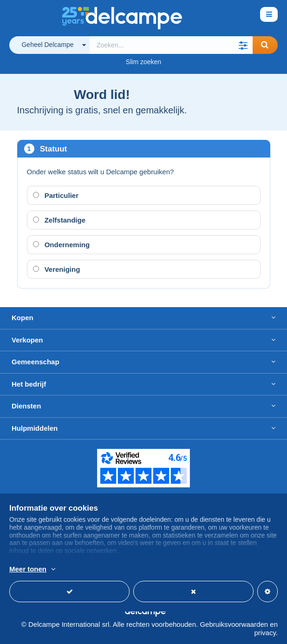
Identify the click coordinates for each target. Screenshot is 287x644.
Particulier (56, 195)
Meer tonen (28, 569)
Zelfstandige (59, 220)
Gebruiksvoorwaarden (234, 624)
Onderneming (62, 245)
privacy (265, 633)
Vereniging (57, 269)
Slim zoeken (143, 62)
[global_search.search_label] (171, 45)
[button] (243, 45)
